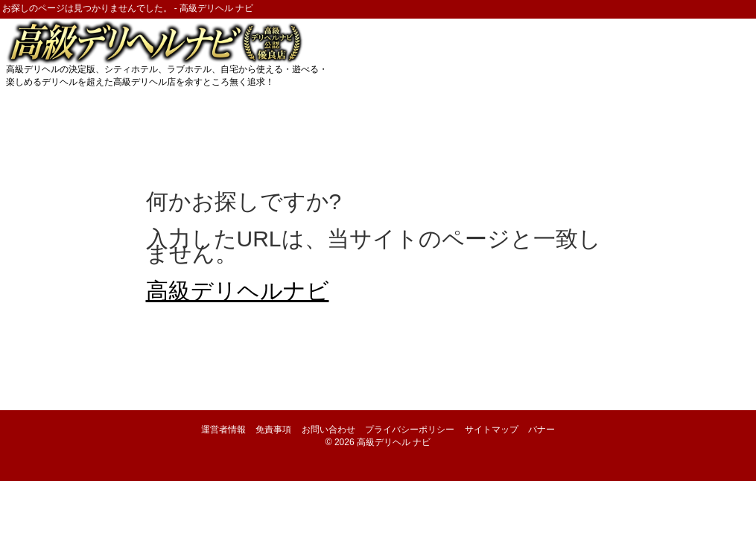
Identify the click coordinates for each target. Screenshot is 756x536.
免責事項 (273, 430)
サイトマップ (492, 430)
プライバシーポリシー (410, 430)
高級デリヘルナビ (238, 291)
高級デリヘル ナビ (394, 442)
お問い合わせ (328, 430)
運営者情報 (223, 430)
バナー (541, 430)
